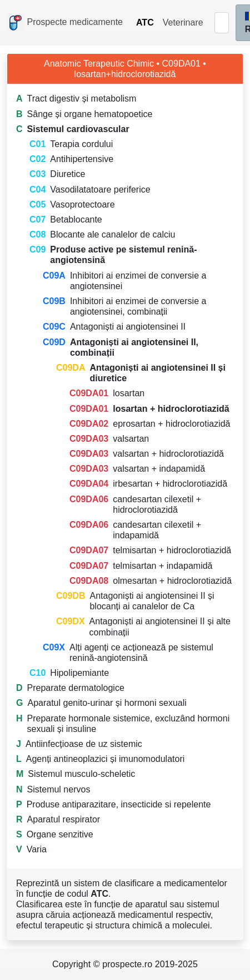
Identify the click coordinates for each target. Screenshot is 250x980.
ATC (145, 22)
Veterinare (183, 22)
